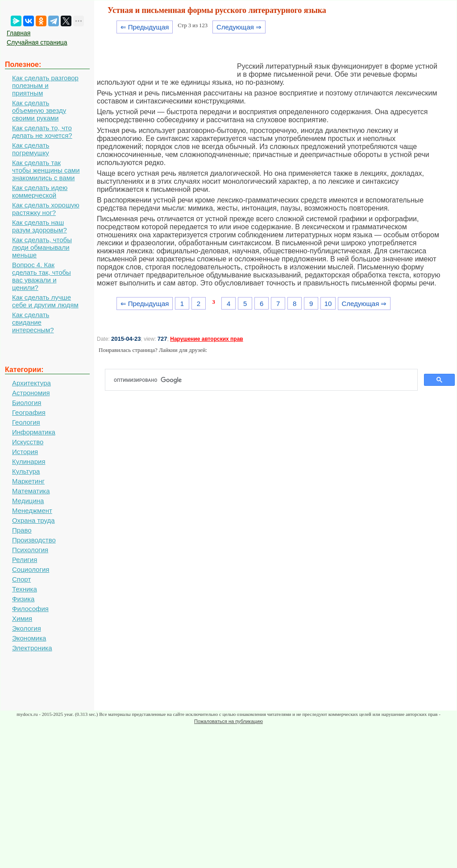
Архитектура (31, 383)
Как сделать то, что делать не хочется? (42, 132)
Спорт (21, 579)
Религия (25, 560)
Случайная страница (37, 42)
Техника (25, 589)
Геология (26, 422)
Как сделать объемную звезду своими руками (39, 110)
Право (22, 530)
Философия (30, 609)
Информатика (34, 432)
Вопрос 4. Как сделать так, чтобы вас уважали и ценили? (42, 276)
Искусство (28, 442)
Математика (31, 491)
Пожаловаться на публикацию (228, 721)
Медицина (28, 501)
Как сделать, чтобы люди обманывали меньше (42, 247)
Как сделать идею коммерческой (40, 191)
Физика (23, 599)
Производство (34, 540)
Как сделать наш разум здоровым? (39, 226)
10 (328, 304)
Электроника (32, 648)
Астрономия (31, 393)
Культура (26, 471)
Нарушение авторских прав (206, 339)
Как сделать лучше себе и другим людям (45, 301)
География (29, 412)
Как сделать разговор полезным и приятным (45, 85)
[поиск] (265, 380)
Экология (27, 628)
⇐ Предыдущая (145, 27)
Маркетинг (28, 481)
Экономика (29, 638)
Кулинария (29, 461)
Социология (31, 569)
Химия (22, 618)
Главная (19, 33)
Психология (30, 550)
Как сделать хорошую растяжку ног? (46, 209)
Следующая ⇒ (239, 27)
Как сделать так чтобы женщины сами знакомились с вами (46, 170)
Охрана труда (33, 520)
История (25, 452)
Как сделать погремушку (31, 149)
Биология (27, 403)
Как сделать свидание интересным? (33, 322)
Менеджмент (32, 510)
